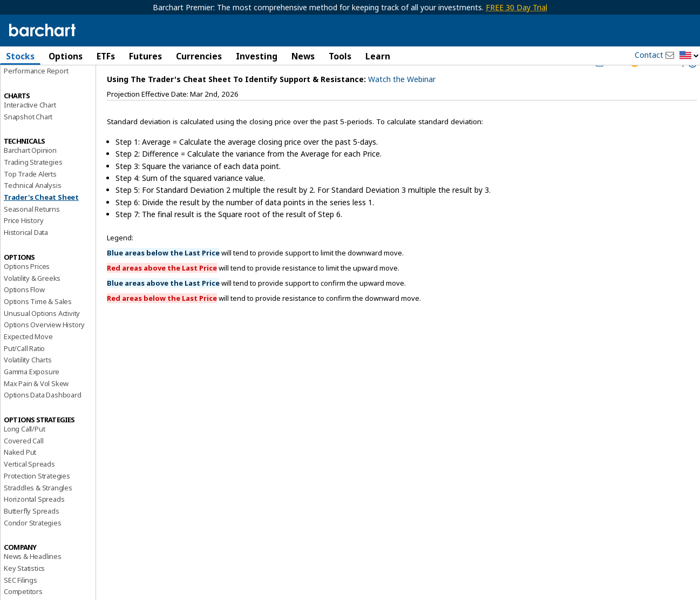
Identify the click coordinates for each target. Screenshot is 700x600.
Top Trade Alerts (30, 199)
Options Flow (24, 315)
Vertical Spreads (29, 490)
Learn (378, 56)
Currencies (199, 56)
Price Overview (28, 85)
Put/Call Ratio (24, 374)
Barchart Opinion (30, 176)
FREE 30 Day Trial (516, 7)
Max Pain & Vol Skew (36, 409)
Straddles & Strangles (38, 513)
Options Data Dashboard (43, 421)
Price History (23, 246)
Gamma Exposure (32, 397)
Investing (257, 56)
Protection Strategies (37, 501)
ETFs (106, 56)
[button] (689, 56)
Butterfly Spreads (32, 536)
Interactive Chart (30, 130)
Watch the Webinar (402, 105)
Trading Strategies (33, 187)
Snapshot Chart (28, 142)
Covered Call (24, 466)
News (303, 56)
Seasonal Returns (32, 234)
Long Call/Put (24, 455)
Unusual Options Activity (42, 339)
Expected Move (28, 362)
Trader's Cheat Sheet (41, 223)
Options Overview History (44, 350)
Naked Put (20, 478)
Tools (340, 56)
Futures (145, 56)
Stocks (20, 56)
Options (66, 56)
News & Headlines (33, 582)
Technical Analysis (32, 211)
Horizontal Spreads (34, 525)
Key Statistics (24, 594)
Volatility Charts (28, 386)
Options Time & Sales (38, 327)
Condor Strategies (33, 548)
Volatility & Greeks (32, 304)
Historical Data (26, 258)
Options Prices (27, 292)
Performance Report (36, 97)
